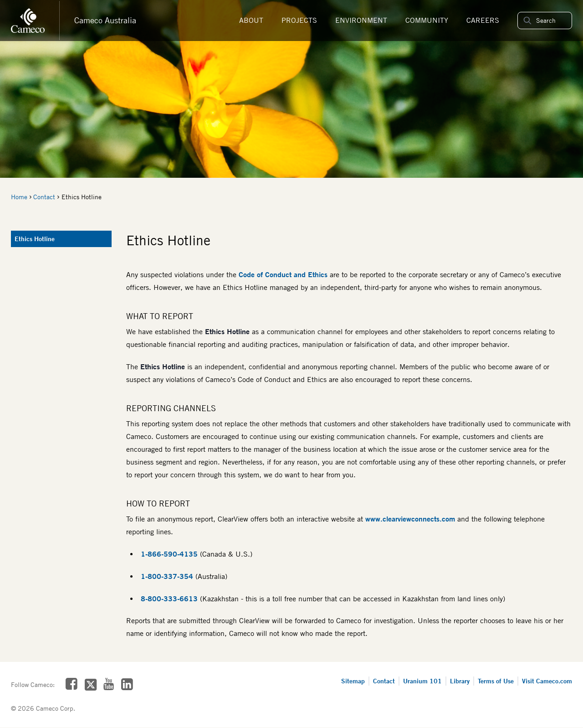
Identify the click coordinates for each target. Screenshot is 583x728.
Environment (361, 20)
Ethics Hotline (35, 239)
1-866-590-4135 (169, 554)
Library (460, 681)
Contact (44, 197)
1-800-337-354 (167, 576)
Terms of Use (496, 681)
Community (427, 20)
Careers (483, 20)
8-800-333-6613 (169, 599)
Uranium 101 (422, 681)
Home (19, 197)
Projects (299, 20)
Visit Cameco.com (547, 681)
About (251, 20)
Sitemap (353, 681)
